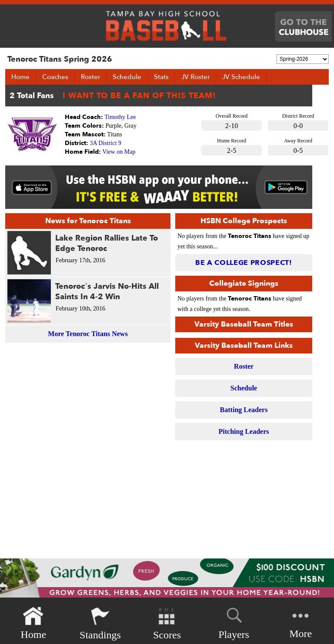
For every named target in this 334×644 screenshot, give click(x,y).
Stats (161, 77)
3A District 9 (106, 143)
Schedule (127, 77)
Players (234, 622)
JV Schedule (241, 77)
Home (20, 77)
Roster (90, 77)
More (301, 623)
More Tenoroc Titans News (88, 334)
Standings (100, 623)
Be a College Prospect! (244, 263)
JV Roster (195, 77)
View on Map (119, 152)
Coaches (55, 77)
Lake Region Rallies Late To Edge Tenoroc (107, 243)
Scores (167, 623)
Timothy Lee (120, 117)
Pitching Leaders (244, 431)
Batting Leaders (244, 410)
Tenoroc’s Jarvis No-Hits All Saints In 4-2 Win (107, 292)
